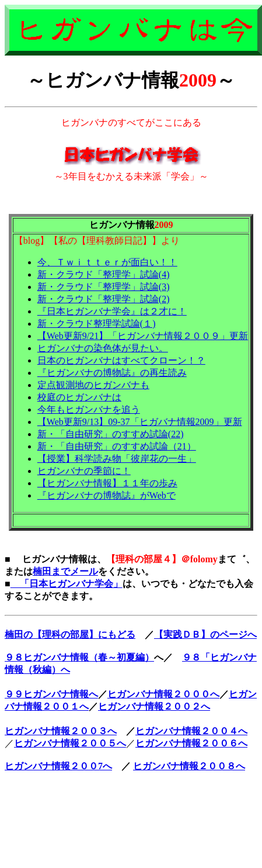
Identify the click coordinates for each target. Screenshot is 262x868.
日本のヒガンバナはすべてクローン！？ (121, 360)
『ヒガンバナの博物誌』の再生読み (112, 373)
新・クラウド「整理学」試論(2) (104, 299)
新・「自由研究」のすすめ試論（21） (117, 446)
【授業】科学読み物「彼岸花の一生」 (117, 459)
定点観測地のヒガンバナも (93, 385)
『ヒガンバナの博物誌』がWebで (106, 495)
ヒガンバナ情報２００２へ (154, 706)
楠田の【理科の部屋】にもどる (70, 634)
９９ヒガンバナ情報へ (51, 694)
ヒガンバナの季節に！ (84, 471)
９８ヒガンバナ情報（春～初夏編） (79, 657)
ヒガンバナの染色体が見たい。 (103, 348)
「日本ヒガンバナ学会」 (67, 584)
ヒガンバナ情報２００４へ (191, 731)
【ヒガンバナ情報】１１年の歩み (107, 483)
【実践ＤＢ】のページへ (205, 634)
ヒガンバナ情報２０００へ (163, 694)
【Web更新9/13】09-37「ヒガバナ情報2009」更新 (140, 422)
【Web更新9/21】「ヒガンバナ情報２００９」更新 (143, 336)
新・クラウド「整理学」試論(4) (104, 274)
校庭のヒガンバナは (79, 397)
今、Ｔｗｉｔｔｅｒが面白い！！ (107, 262)
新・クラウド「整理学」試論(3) (104, 287)
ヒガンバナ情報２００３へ (61, 731)
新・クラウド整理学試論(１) (97, 324)
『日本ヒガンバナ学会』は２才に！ (112, 311)
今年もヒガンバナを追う (89, 409)
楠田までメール (65, 571)
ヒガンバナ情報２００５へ (70, 743)
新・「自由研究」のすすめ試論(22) (111, 434)
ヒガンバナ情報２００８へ (189, 766)
